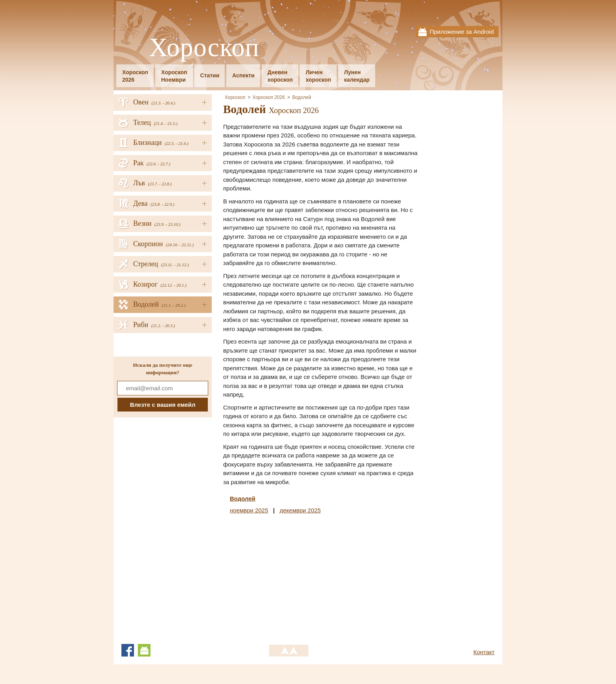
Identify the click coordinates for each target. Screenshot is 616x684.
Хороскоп (204, 48)
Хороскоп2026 (135, 76)
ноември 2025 (249, 510)
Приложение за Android (462, 32)
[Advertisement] (289, 578)
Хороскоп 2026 (269, 97)
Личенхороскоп (318, 76)
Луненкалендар (357, 76)
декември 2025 (300, 510)
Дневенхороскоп (280, 76)
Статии (210, 75)
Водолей (302, 97)
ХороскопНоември (174, 76)
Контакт (484, 652)
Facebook (128, 650)
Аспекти (243, 75)
